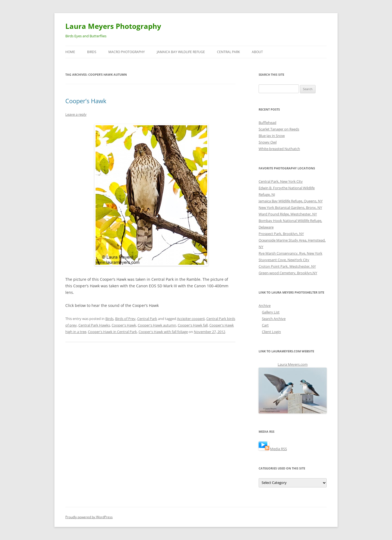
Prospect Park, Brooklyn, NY (281, 234)
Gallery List (271, 312)
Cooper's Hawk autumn (157, 325)
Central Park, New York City (281, 181)
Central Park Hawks (94, 325)
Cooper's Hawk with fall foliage (163, 332)
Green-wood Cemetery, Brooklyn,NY (288, 273)
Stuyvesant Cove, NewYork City (284, 260)
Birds (92, 52)
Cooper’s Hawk (86, 101)
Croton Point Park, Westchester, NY (287, 266)
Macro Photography (127, 52)
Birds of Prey (125, 319)
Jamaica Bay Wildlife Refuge (181, 52)
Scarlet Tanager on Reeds (279, 129)
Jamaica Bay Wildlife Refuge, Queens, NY (291, 201)
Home (70, 52)
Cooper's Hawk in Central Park (112, 332)
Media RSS (278, 449)
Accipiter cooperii (191, 319)
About (257, 52)
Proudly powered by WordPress (89, 517)
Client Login (271, 332)
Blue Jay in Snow (272, 136)
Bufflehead (267, 123)
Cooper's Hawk (124, 325)
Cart (265, 325)
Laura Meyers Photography (113, 26)
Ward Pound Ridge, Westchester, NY (288, 214)
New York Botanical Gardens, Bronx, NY (290, 208)
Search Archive (274, 319)
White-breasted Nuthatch (279, 149)
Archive (265, 306)
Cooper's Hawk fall (193, 325)
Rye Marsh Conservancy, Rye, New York (290, 253)
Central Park (228, 52)
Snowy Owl (268, 142)
